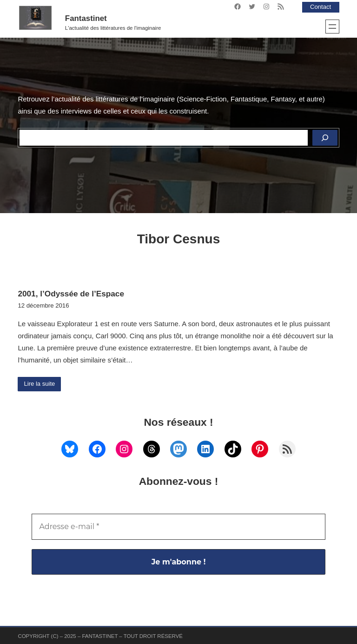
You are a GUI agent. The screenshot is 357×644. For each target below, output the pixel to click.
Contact (320, 7)
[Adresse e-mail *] (178, 527)
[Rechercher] (325, 138)
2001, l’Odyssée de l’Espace (71, 294)
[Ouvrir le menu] (332, 27)
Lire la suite (40, 384)
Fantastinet (86, 18)
